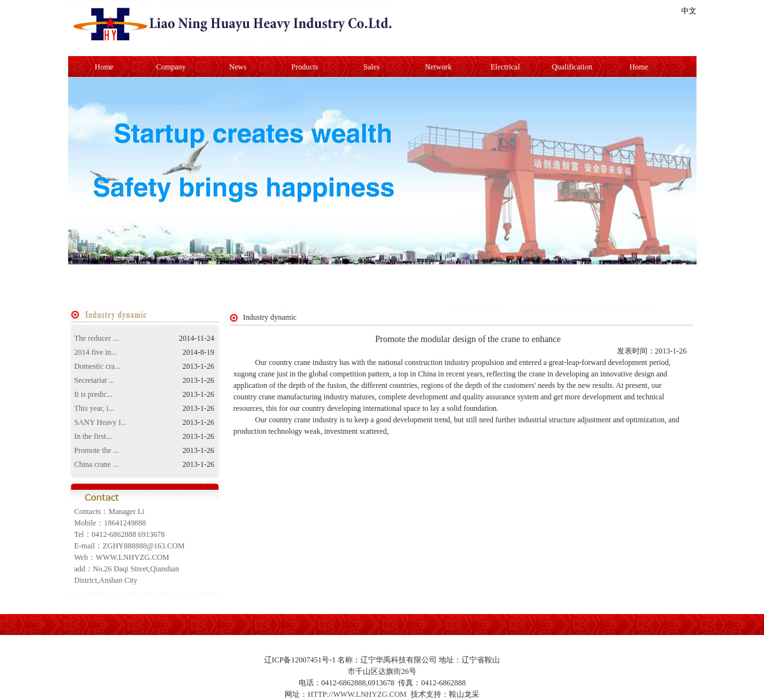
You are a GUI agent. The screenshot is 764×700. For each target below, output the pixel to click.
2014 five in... (96, 352)
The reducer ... (97, 338)
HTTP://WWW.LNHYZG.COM (357, 694)
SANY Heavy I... (101, 422)
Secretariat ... (95, 380)
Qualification (572, 67)
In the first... (93, 436)
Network (439, 67)
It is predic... (94, 394)
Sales (371, 67)
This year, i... (95, 408)
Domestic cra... (98, 366)
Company (171, 67)
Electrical (506, 67)
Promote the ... (97, 450)
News (238, 67)
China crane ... (97, 464)
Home (104, 67)
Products (305, 67)
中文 (689, 11)
